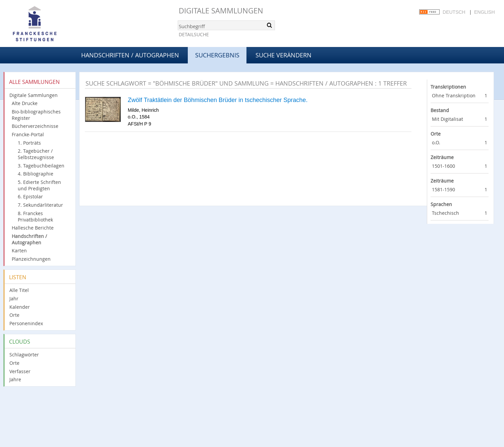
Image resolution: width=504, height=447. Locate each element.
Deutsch (454, 12)
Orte (14, 315)
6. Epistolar (30, 196)
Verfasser (20, 371)
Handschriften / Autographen (130, 55)
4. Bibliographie (36, 174)
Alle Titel (19, 290)
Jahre (15, 379)
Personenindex (26, 323)
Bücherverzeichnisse (35, 126)
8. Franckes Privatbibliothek (35, 216)
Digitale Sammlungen (221, 11)
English (484, 12)
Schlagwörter (24, 355)
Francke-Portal (28, 134)
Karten (19, 251)
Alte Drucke (25, 103)
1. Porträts (29, 143)
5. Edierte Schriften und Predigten (39, 185)
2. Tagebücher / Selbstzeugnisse (36, 154)
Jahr (14, 299)
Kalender (20, 307)
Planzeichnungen (31, 259)
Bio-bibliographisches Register (36, 115)
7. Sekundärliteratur (40, 205)
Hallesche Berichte (33, 228)
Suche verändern (284, 55)
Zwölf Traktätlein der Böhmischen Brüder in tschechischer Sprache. (218, 100)
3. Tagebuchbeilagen (41, 166)
